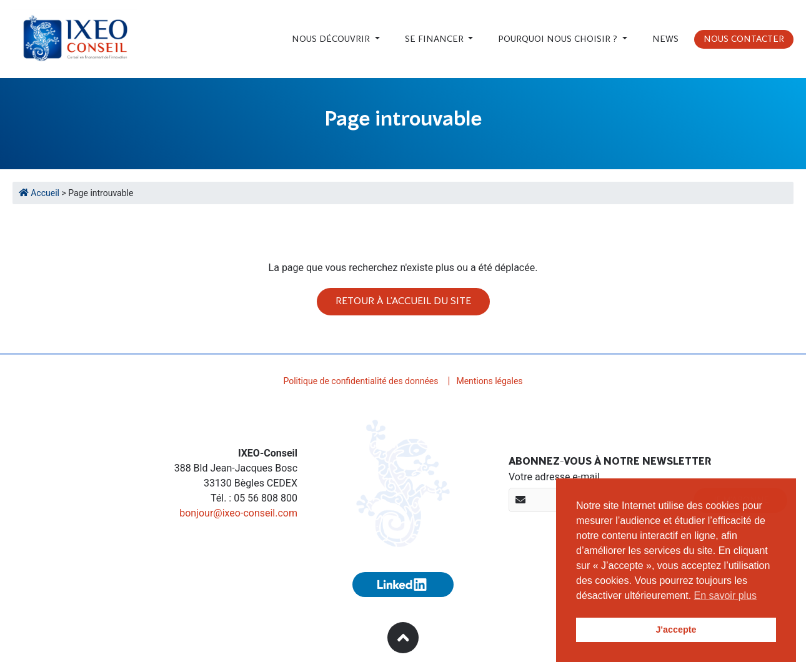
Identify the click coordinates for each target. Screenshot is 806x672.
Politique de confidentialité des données (361, 381)
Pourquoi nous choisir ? (559, 39)
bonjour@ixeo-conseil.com (238, 513)
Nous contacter (744, 39)
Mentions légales (489, 381)
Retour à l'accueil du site (403, 302)
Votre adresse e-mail (554, 477)
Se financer (435, 39)
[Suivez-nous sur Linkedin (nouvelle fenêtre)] (403, 585)
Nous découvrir (332, 39)
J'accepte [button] (676, 630)
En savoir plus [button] (726, 595)
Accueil (40, 193)
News (665, 39)
